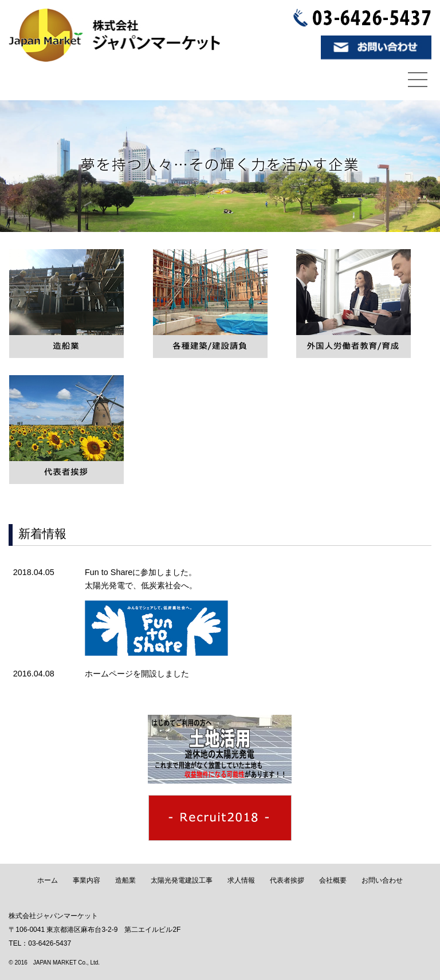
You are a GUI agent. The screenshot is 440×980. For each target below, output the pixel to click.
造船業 (125, 880)
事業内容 (87, 880)
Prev (15, 166)
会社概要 (333, 880)
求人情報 (241, 880)
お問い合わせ (382, 880)
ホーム (48, 880)
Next (425, 166)
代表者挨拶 (287, 880)
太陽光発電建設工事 (182, 880)
